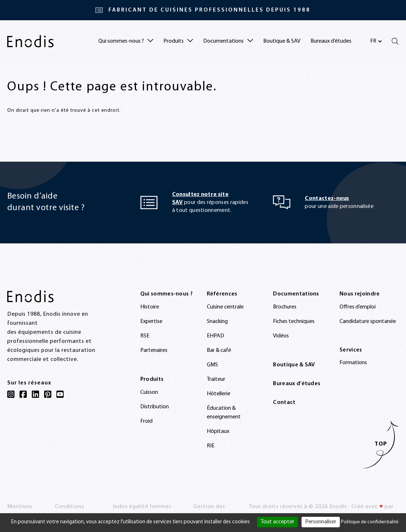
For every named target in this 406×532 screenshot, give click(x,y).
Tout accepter (277, 522)
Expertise (151, 322)
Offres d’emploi (358, 307)
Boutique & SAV (282, 41)
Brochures (285, 307)
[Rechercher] (395, 41)
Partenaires (154, 350)
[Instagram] (11, 394)
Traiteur (216, 379)
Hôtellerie (219, 394)
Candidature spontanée (368, 322)
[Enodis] (30, 41)
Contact (284, 403)
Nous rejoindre (360, 294)
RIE (211, 446)
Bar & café (219, 350)
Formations (353, 363)
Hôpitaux (218, 431)
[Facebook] (23, 394)
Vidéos (281, 336)
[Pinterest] (48, 394)
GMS (212, 365)
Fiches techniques (294, 322)
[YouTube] (60, 394)
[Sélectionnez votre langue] (376, 41)
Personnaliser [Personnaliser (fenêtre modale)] (321, 522)
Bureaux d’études (331, 41)
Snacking (217, 322)
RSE (145, 336)
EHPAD (215, 336)
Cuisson (149, 392)
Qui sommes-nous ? (166, 294)
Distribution (155, 407)
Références (222, 294)
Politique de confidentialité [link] (370, 522)
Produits (152, 379)
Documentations (296, 294)
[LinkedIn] (35, 394)
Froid (146, 421)
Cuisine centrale (225, 307)
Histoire (150, 307)
